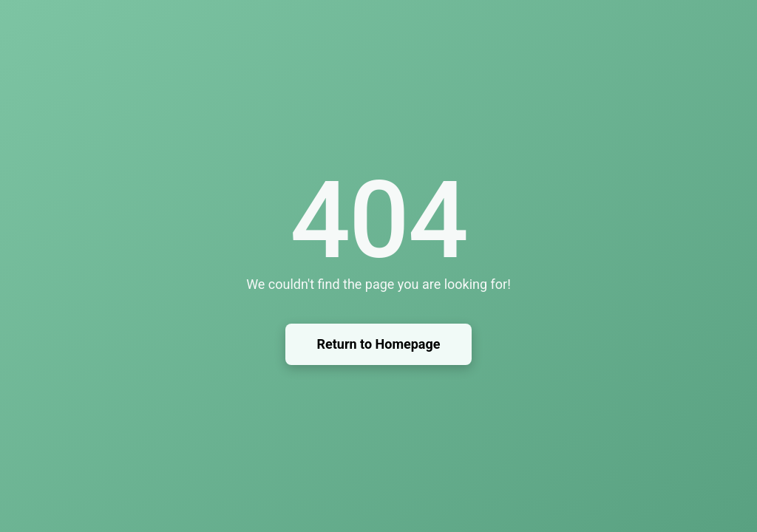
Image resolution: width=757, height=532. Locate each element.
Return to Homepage (378, 344)
